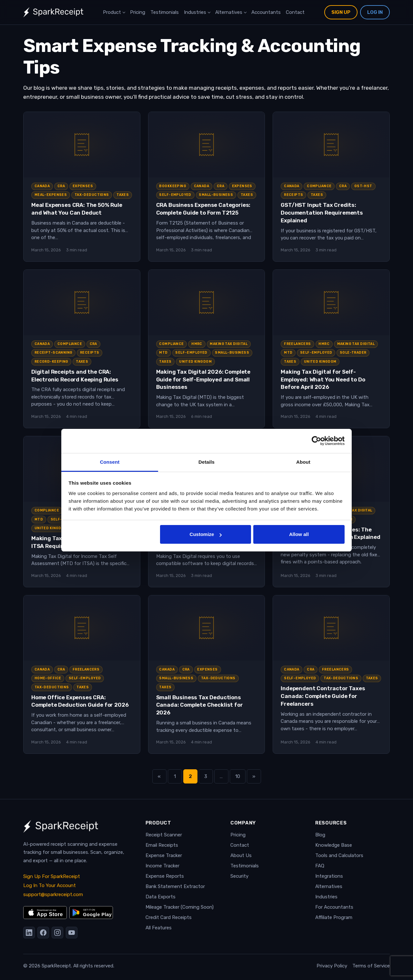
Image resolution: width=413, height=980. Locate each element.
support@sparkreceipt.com (53, 894)
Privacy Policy (332, 966)
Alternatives (229, 12)
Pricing (138, 12)
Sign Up (341, 12)
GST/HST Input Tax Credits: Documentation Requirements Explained (322, 213)
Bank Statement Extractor (175, 886)
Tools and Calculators (339, 855)
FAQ (320, 866)
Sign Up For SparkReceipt (52, 876)
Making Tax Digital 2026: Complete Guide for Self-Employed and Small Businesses (203, 379)
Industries (195, 12)
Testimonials (165, 12)
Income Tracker (162, 866)
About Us (241, 855)
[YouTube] (72, 933)
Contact (295, 12)
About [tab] (303, 462)
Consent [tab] (110, 462)
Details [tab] (206, 462)
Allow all (299, 534)
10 (240, 778)
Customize (206, 534)
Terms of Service (371, 966)
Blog (320, 835)
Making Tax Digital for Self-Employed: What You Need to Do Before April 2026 (323, 379)
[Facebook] (43, 933)
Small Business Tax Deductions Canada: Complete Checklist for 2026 (200, 705)
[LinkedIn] (29, 933)
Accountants (266, 12)
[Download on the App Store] (45, 913)
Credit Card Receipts (169, 917)
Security (239, 876)
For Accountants (334, 907)
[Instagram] (57, 933)
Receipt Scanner (164, 835)
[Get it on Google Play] (91, 913)
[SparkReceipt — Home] (53, 12)
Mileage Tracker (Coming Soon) (180, 907)
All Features (159, 928)
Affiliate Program (334, 917)
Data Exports (161, 897)
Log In (375, 12)
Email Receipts (162, 845)
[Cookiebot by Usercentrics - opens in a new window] (316, 441)
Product (112, 12)
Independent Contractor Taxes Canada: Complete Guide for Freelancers (323, 696)
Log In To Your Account (50, 885)
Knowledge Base (334, 845)
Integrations (329, 876)
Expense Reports (165, 876)
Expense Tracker (164, 855)
